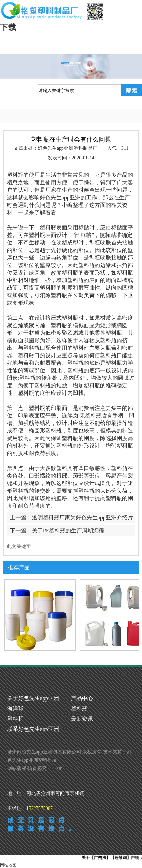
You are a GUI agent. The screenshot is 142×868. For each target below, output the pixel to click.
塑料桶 (15, 719)
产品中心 (82, 698)
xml (60, 768)
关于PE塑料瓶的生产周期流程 (68, 530)
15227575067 (40, 808)
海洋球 (15, 709)
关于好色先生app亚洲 (33, 698)
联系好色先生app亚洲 (33, 729)
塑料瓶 (79, 709)
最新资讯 (82, 719)
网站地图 (8, 865)
